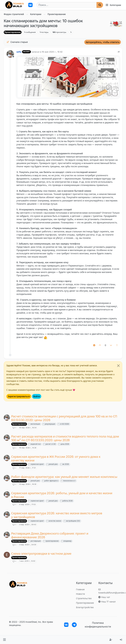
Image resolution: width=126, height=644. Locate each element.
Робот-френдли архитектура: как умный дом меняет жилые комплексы (64, 477)
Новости (80, 594)
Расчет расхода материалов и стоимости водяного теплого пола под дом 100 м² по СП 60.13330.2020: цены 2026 (65, 438)
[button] (4, 640)
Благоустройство (85, 607)
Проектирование (13, 32)
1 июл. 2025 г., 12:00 (27, 561)
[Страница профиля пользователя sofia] (10, 54)
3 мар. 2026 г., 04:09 (28, 545)
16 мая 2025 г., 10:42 (52, 52)
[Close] (118, 366)
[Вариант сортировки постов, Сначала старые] (17, 42)
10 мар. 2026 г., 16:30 (28, 484)
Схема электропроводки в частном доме (41, 554)
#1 (119, 52)
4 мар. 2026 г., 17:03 (27, 505)
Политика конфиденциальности (98, 625)
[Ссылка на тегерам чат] (74, 625)
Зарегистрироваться (19, 396)
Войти (37, 396)
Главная (80, 589)
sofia (19, 52)
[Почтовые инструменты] (117, 345)
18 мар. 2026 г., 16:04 (28, 428)
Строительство (84, 598)
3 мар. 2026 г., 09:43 (28, 525)
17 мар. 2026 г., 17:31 (27, 468)
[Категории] (113, 5)
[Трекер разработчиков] (30, 5)
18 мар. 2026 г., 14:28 (28, 448)
